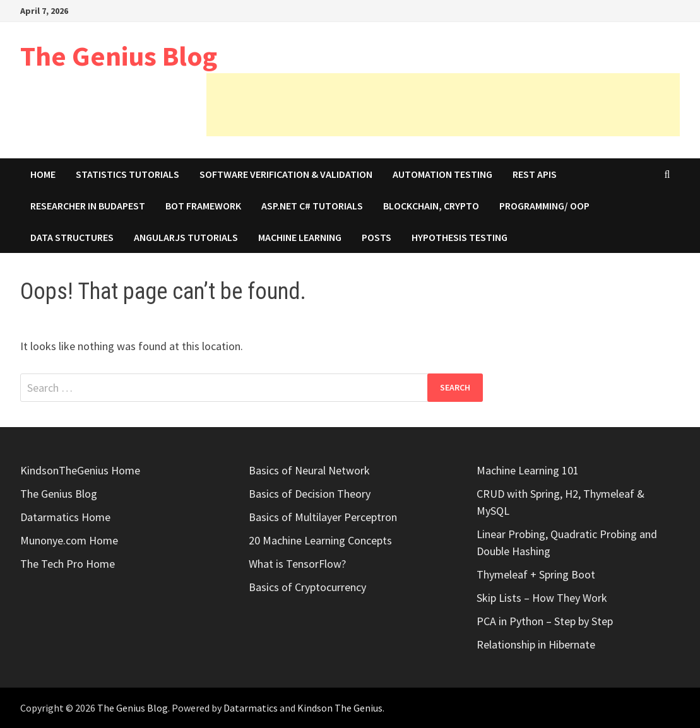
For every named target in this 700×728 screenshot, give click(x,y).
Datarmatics (251, 708)
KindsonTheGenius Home (80, 470)
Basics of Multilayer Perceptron (323, 517)
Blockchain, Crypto (431, 206)
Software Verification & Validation (286, 174)
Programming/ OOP (544, 206)
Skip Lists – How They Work (542, 598)
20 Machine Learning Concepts (320, 540)
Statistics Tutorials (128, 174)
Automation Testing (442, 174)
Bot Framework (203, 206)
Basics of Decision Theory (310, 494)
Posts (377, 237)
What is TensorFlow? (297, 564)
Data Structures (72, 237)
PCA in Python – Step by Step (545, 621)
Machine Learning (300, 237)
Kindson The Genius (340, 708)
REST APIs (535, 174)
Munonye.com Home (69, 540)
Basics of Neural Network (309, 470)
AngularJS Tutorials (186, 237)
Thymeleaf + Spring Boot (536, 574)
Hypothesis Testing (460, 237)
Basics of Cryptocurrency (307, 587)
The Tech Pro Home (68, 564)
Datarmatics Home (65, 517)
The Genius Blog (119, 56)
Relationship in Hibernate (536, 644)
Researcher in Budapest (88, 206)
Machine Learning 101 (528, 470)
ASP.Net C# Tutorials (312, 206)
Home (43, 174)
